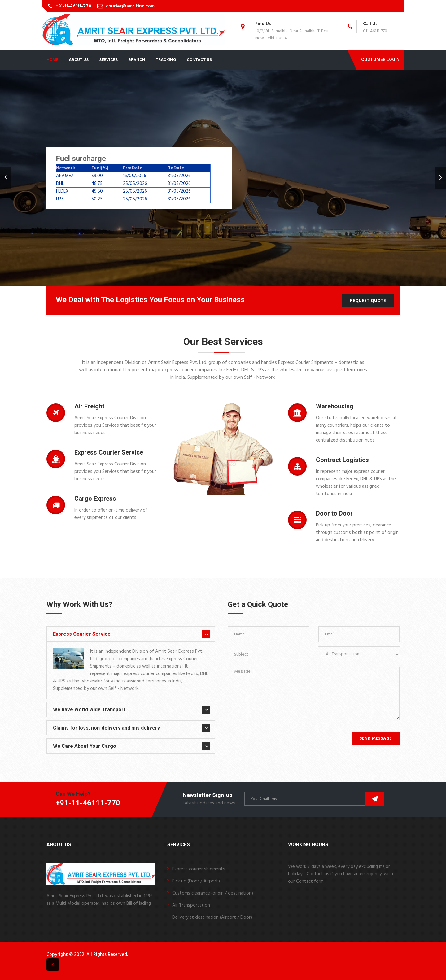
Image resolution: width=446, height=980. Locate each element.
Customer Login (380, 59)
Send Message (376, 739)
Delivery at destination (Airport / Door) (212, 917)
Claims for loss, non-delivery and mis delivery (106, 728)
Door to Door (334, 513)
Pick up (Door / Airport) (196, 881)
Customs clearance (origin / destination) (213, 893)
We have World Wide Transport (89, 710)
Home (52, 60)
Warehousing (335, 406)
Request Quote (368, 301)
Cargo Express (95, 499)
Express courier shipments (199, 869)
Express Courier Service (109, 452)
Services (108, 60)
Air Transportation (191, 905)
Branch (137, 60)
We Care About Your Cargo (85, 746)
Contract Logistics (342, 460)
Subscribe (374, 799)
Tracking (166, 60)
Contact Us (199, 60)
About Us (79, 60)
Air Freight (89, 406)
